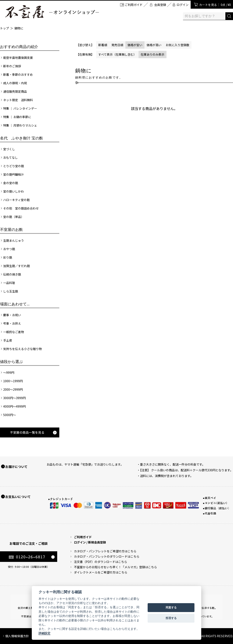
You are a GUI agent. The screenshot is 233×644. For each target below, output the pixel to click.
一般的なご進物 (14, 332)
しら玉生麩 (11, 291)
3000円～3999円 (14, 398)
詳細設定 (44, 633)
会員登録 (160, 5)
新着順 (103, 45)
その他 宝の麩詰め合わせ (21, 208)
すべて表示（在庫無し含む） (117, 54)
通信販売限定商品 (15, 91)
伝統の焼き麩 (12, 274)
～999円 (9, 372)
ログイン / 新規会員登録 (90, 542)
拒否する (171, 618)
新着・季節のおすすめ (18, 74)
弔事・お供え (12, 323)
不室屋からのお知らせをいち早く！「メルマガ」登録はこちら (115, 567)
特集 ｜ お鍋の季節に (17, 117)
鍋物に (19, 28)
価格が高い (154, 45)
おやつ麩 (9, 249)
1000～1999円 (13, 381)
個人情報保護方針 (17, 636)
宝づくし (9, 149)
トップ (4, 28)
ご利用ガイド (134, 5)
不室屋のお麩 (11, 230)
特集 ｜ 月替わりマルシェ (20, 125)
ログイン (183, 5)
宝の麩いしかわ (14, 191)
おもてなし (10, 157)
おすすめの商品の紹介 (19, 47)
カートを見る (215, 5)
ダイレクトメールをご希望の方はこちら (101, 572)
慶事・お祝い (12, 315)
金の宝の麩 (11, 183)
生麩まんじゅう (14, 240)
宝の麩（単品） (14, 217)
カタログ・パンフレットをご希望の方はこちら (105, 551)
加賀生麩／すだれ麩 (17, 266)
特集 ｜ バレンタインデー (20, 108)
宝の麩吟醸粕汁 (14, 174)
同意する (171, 607)
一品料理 (9, 283)
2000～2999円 (13, 389)
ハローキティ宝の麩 (16, 200)
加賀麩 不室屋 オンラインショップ (52, 12)
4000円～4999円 (14, 406)
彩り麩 (8, 257)
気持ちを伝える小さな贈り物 (22, 349)
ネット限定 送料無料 (18, 100)
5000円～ (10, 415)
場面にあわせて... (15, 304)
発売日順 (117, 45)
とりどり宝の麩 (14, 166)
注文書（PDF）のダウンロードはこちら (101, 562)
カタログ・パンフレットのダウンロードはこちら (107, 556)
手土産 (8, 340)
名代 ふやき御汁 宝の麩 (21, 138)
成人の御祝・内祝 (15, 83)
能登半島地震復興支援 (18, 58)
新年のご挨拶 (12, 66)
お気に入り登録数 (178, 45)
